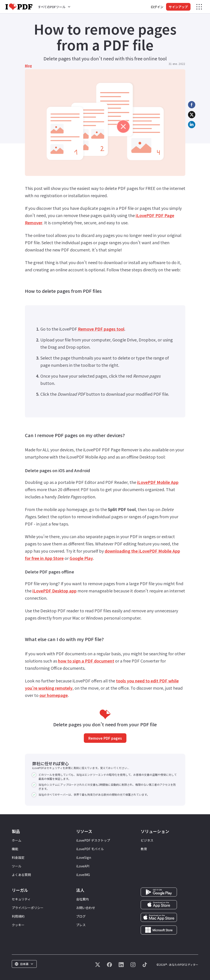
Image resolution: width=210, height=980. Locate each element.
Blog (28, 66)
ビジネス (147, 840)
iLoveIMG (83, 875)
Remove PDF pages (105, 738)
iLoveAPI (83, 866)
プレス (81, 925)
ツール (17, 866)
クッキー (18, 925)
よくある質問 (21, 875)
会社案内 (82, 899)
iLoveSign (84, 857)
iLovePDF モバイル (90, 849)
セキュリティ (21, 899)
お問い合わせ (86, 908)
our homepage (54, 695)
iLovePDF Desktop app (54, 591)
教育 (144, 849)
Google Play (81, 558)
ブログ (81, 916)
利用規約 (18, 916)
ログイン (157, 7)
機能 (15, 849)
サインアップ (178, 7)
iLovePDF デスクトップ (93, 840)
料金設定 (18, 857)
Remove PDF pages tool (101, 329)
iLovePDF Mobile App (158, 482)
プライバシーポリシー (28, 908)
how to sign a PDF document (86, 661)
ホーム (17, 840)
